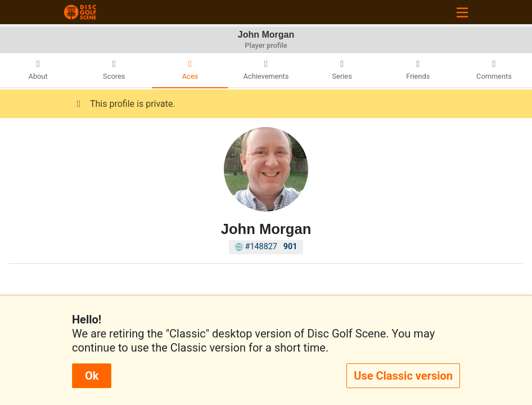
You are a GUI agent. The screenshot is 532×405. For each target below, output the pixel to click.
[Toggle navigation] (462, 12)
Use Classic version (403, 376)
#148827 (266, 247)
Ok (92, 376)
